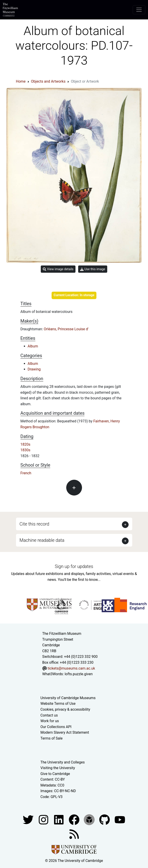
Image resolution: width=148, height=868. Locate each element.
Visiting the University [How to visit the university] (58, 768)
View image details (58, 269)
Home (21, 81)
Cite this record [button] (34, 524)
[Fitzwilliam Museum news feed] (74, 834)
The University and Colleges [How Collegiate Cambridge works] (63, 762)
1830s (25, 450)
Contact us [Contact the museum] (49, 715)
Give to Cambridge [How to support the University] (55, 774)
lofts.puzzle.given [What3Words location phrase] (79, 674)
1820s (25, 444)
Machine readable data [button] (42, 540)
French (26, 473)
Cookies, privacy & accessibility (65, 709)
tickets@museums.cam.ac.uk (71, 668)
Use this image (93, 269)
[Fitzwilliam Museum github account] (105, 819)
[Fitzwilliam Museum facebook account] (59, 819)
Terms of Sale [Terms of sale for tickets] (52, 738)
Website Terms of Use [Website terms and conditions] (58, 704)
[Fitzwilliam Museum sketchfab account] (90, 819)
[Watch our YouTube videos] (120, 819)
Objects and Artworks (48, 81)
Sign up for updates (74, 566)
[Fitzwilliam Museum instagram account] (44, 819)
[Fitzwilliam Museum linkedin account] (75, 819)
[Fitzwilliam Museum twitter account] (29, 819)
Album (33, 346)
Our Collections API (56, 727)
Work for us (50, 721)
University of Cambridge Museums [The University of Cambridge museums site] (68, 698)
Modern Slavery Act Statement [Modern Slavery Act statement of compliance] (65, 732)
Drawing (34, 369)
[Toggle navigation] (139, 10)
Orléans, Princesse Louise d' (66, 329)
